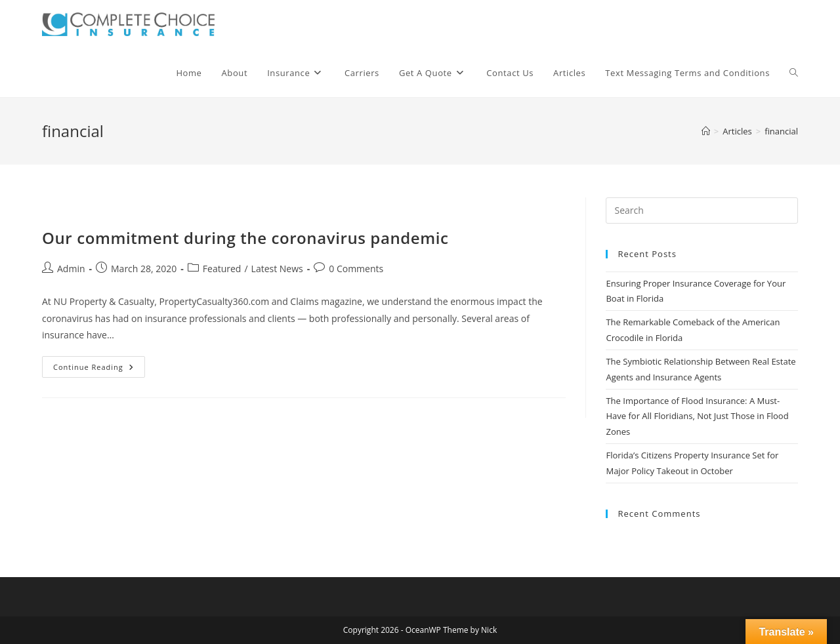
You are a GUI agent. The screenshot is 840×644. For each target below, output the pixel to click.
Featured (222, 269)
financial (781, 131)
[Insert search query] (702, 211)
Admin (71, 269)
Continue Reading (99, 369)
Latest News (277, 269)
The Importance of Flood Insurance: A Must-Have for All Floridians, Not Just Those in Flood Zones (697, 416)
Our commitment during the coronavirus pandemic (245, 238)
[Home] (706, 131)
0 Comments (356, 269)
